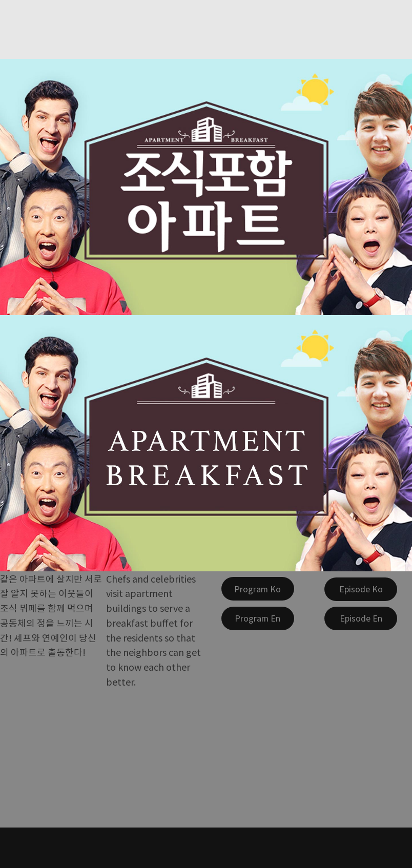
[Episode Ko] (361, 589)
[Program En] (258, 618)
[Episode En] (361, 618)
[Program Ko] (258, 589)
